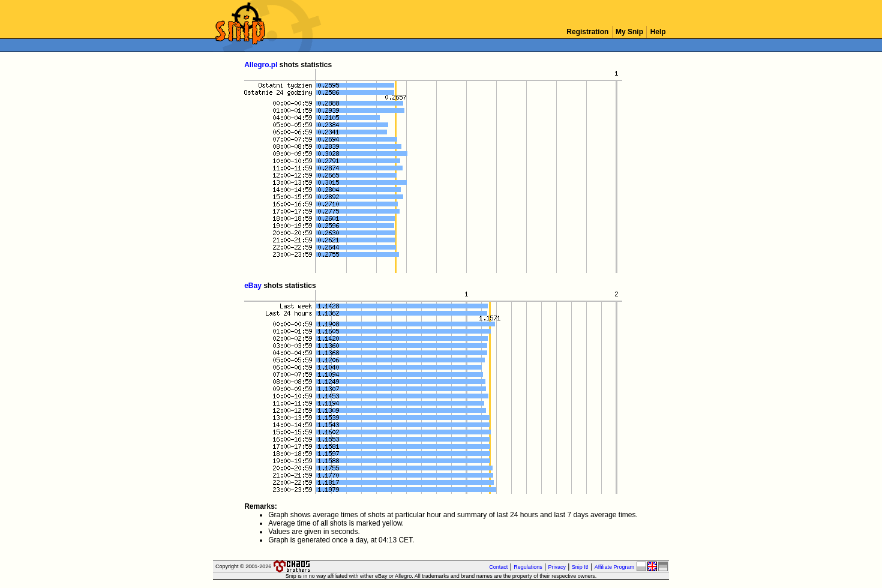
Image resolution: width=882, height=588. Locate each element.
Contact (498, 567)
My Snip (630, 32)
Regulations (528, 567)
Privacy (557, 567)
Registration (588, 32)
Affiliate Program (614, 567)
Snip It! (580, 567)
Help (658, 32)
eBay (253, 286)
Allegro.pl (261, 65)
